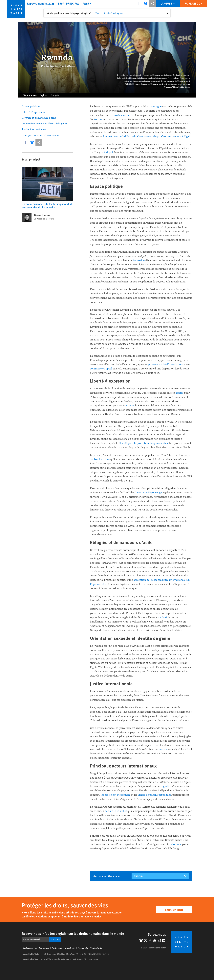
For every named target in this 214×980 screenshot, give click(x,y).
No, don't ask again (113, 13)
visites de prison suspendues (154, 795)
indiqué (108, 153)
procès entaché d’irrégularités (165, 364)
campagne (156, 106)
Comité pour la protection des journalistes (143, 443)
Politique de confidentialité (64, 948)
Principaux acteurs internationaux (41, 135)
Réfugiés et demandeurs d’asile (39, 118)
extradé (163, 749)
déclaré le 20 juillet (116, 811)
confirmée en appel (101, 369)
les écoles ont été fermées (116, 795)
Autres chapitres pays (107, 876)
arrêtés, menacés (124, 115)
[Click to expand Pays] (87, 3)
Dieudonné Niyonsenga (148, 493)
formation (139, 260)
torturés (99, 119)
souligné (162, 617)
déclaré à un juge (100, 459)
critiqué (130, 406)
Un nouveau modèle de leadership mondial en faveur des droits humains (47, 206)
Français (55, 95)
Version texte (96, 948)
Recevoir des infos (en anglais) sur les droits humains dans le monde (73, 933)
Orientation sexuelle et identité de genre (44, 124)
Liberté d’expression (33, 112)
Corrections (44, 948)
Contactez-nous (30, 948)
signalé (165, 786)
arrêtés (180, 393)
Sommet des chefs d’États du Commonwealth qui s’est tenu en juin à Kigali (146, 136)
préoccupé (176, 844)
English (43, 95)
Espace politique (31, 106)
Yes (97, 13)
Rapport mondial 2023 (41, 3)
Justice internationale (34, 129)
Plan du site (83, 948)
